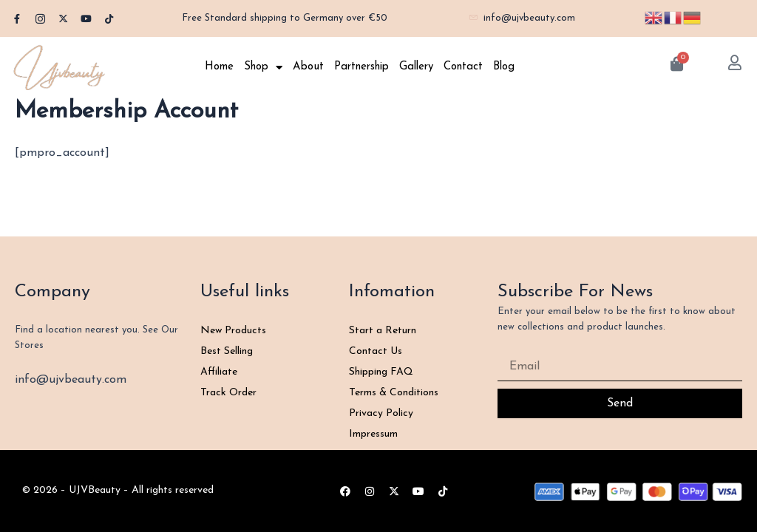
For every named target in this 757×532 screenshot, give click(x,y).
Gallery (416, 67)
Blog (504, 67)
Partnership (361, 67)
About (308, 67)
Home (219, 67)
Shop (263, 68)
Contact (463, 67)
